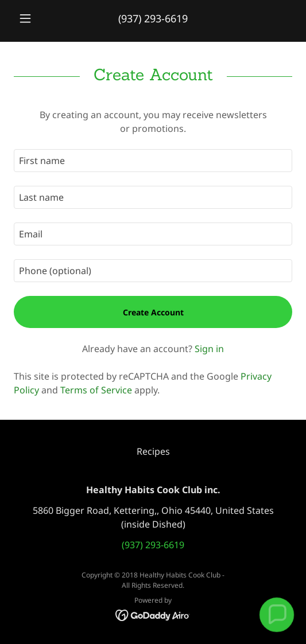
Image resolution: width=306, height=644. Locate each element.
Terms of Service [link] (96, 390)
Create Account (153, 312)
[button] (35, 18)
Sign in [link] (209, 349)
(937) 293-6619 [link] (153, 18)
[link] (153, 614)
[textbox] (153, 161)
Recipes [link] (153, 451)
